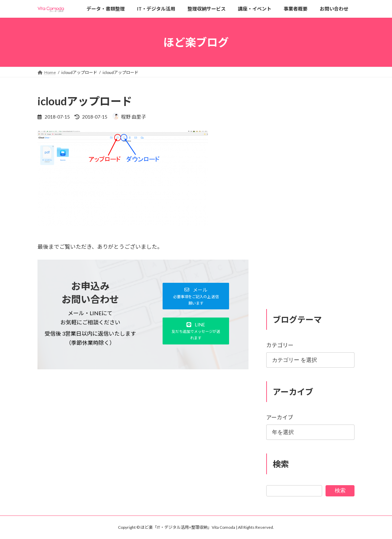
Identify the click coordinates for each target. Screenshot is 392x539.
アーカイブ (280, 417)
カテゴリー (280, 345)
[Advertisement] (143, 430)
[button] (196, 296)
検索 (340, 490)
